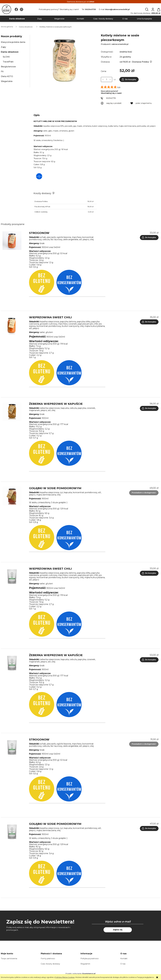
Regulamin (85, 964)
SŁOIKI (6, 57)
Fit (2, 71)
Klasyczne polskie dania (13, 42)
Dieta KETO (7, 76)
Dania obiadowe (10, 52)
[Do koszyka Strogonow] (149, 238)
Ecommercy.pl (89, 973)
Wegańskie (7, 81)
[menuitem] (17, 19)
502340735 (90, 9)
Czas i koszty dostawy (50, 964)
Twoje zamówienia (9, 959)
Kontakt (124, 959)
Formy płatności (48, 959)
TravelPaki (8, 62)
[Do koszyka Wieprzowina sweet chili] (149, 322)
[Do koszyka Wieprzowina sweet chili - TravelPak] (149, 573)
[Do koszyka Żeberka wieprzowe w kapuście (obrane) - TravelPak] (149, 660)
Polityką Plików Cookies (65, 977)
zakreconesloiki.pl (120, 44)
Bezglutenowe (8, 67)
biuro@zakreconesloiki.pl (117, 9)
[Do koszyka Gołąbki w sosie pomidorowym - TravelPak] (149, 828)
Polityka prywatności (90, 959)
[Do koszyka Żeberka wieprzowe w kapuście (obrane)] (149, 408)
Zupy (3, 47)
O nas (123, 964)
